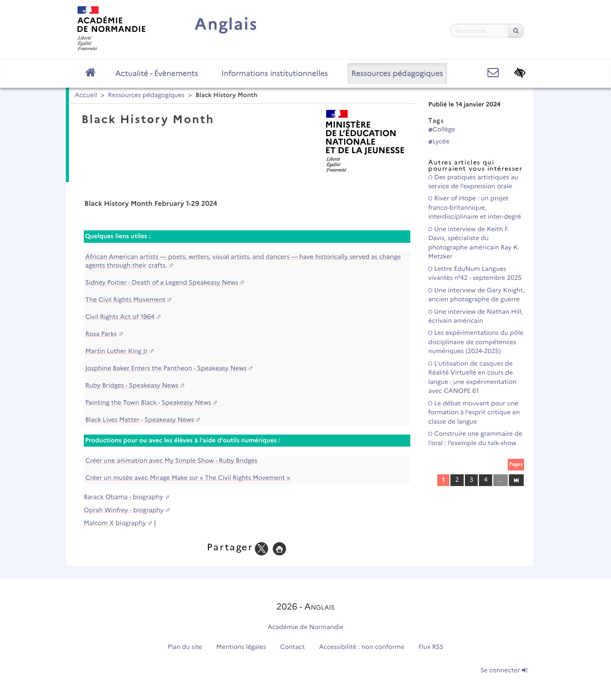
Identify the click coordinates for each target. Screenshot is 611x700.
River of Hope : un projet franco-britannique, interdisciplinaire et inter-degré (475, 208)
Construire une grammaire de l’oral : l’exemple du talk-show (475, 438)
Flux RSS (431, 647)
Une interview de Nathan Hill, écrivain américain (476, 316)
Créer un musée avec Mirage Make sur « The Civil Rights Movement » (188, 478)
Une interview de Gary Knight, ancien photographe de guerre (477, 295)
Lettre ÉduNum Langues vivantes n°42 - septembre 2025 (475, 274)
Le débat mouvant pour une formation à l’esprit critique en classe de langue (474, 413)
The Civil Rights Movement (125, 300)
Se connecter (504, 671)
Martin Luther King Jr (117, 351)
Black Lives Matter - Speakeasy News (140, 420)
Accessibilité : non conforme (362, 647)
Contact (293, 647)
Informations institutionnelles (275, 73)
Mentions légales (241, 647)
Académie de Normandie (306, 627)
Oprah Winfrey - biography (124, 510)
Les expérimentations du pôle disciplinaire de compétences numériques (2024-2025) (476, 342)
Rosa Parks (101, 334)
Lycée (439, 142)
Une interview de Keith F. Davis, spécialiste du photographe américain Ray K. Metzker (474, 243)
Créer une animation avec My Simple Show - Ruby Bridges (171, 461)
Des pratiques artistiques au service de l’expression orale (473, 182)
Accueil (86, 95)
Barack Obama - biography (124, 497)
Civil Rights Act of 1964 (120, 317)
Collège (442, 130)
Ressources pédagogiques (397, 73)
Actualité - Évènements (157, 73)
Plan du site (185, 647)
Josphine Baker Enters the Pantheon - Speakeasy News (166, 369)
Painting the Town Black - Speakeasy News (148, 403)
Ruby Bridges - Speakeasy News (132, 386)
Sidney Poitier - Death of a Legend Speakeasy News (162, 283)
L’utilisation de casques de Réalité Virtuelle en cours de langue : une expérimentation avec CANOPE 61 (472, 377)
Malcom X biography (115, 523)
